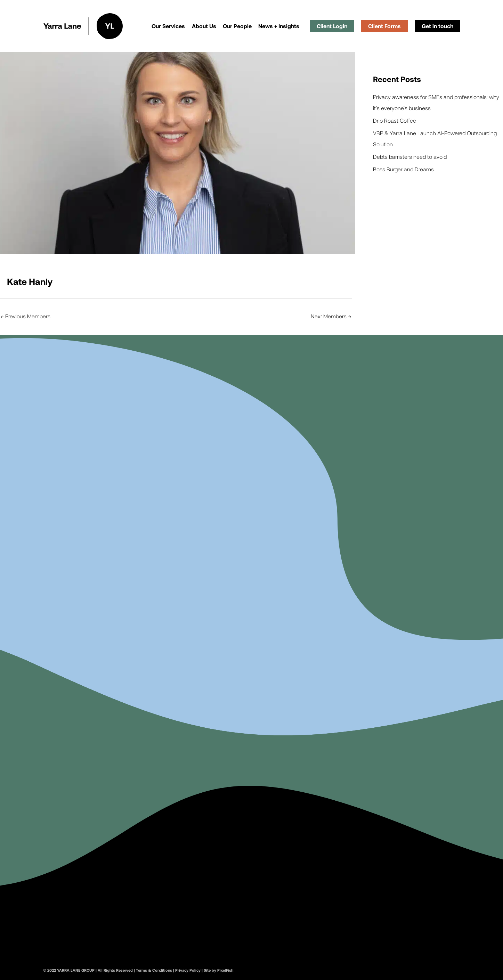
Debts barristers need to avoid (410, 157)
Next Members (331, 316)
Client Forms (384, 26)
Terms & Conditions (154, 970)
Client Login (332, 26)
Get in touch (437, 26)
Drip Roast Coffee (395, 120)
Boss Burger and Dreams (403, 169)
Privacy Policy (188, 970)
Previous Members (26, 316)
